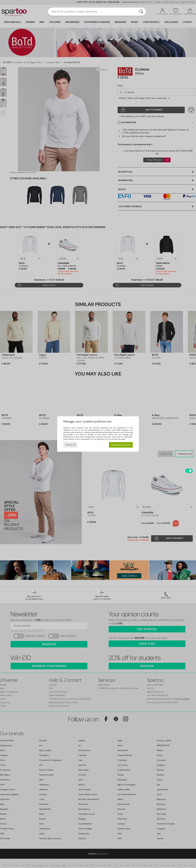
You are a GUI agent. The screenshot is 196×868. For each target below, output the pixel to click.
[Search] (141, 12)
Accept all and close (121, 445)
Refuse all (70, 445)
